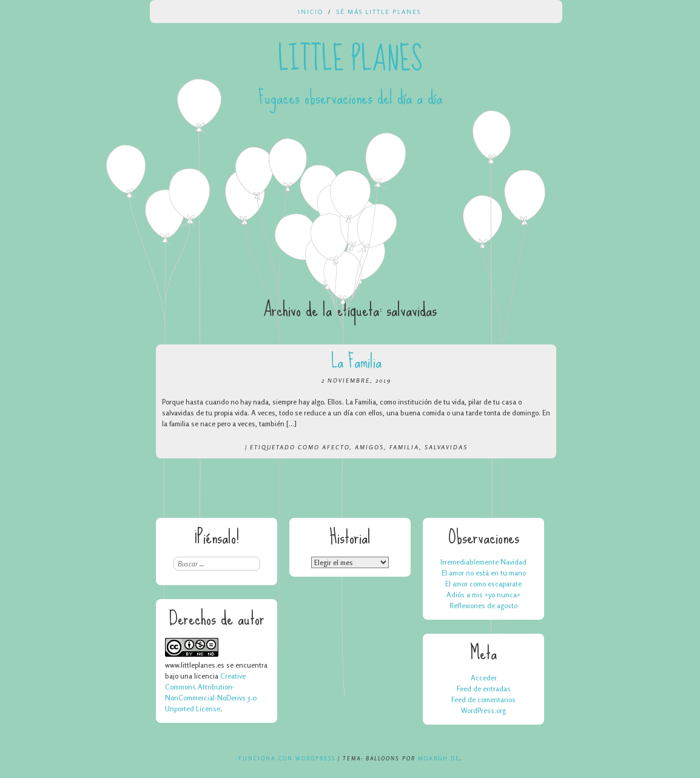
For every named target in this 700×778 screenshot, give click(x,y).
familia (404, 447)
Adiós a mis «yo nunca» (483, 595)
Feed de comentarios (483, 699)
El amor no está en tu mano (484, 573)
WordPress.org (483, 710)
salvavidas (446, 447)
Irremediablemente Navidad (483, 562)
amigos (369, 447)
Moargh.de (439, 758)
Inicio (311, 12)
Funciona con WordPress (287, 758)
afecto (336, 447)
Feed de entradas (484, 689)
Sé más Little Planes (379, 12)
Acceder (484, 678)
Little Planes (350, 59)
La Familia (356, 361)
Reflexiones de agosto (483, 605)
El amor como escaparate (483, 584)
